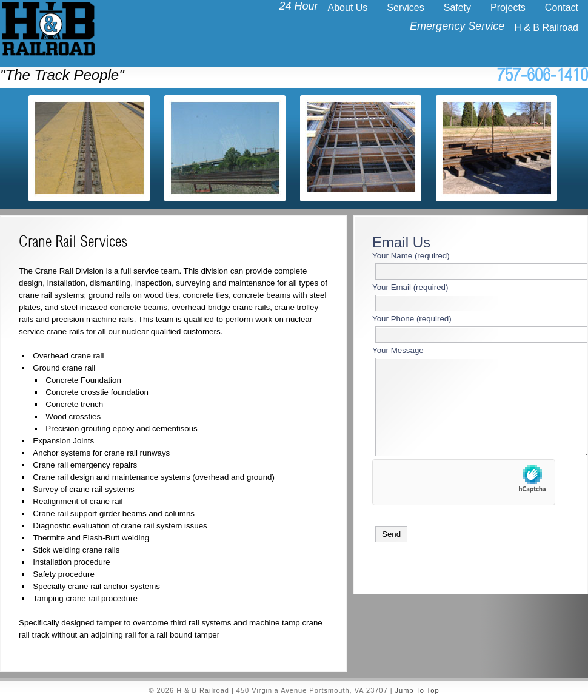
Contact (562, 8)
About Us (348, 8)
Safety (457, 8)
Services (405, 8)
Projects (508, 8)
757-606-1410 (543, 77)
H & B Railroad (546, 28)
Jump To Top (417, 690)
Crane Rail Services (73, 243)
